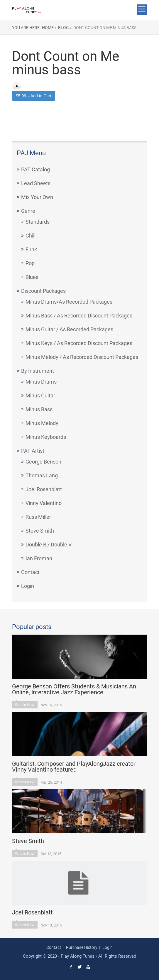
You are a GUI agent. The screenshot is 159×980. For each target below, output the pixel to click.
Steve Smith (40, 531)
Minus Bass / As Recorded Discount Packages (79, 316)
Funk (31, 249)
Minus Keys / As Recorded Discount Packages (79, 343)
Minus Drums (41, 382)
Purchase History (82, 947)
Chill (31, 236)
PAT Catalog (35, 169)
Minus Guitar (40, 395)
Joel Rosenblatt (44, 489)
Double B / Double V (49, 545)
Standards (38, 222)
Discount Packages (43, 291)
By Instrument (38, 371)
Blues (32, 277)
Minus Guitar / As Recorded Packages (69, 329)
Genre (28, 211)
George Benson (43, 462)
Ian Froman (39, 558)
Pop (30, 263)
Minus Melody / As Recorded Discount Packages (82, 357)
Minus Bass (39, 409)
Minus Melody (42, 423)
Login (28, 586)
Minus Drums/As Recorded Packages (69, 302)
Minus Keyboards (46, 437)
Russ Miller (38, 517)
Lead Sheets (36, 183)
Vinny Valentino (44, 503)
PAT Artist (33, 451)
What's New (25, 705)
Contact (30, 572)
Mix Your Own (37, 197)
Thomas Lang (42, 475)
